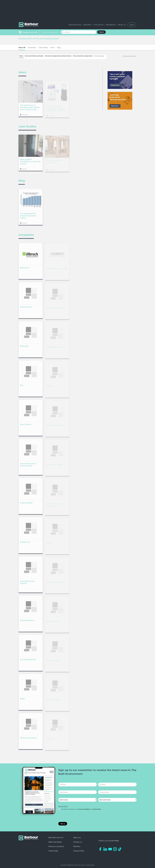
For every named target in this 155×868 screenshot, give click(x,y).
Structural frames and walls (34, 56)
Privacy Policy (63, 807)
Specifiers (87, 25)
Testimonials (53, 851)
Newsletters (111, 25)
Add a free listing (55, 842)
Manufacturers (75, 25)
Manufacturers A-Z (56, 838)
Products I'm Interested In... (50, 32)
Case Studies (43, 48)
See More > (115, 106)
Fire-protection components (83, 56)
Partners (77, 846)
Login (132, 25)
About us (77, 838)
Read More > (116, 85)
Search (101, 32)
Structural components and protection (58, 56)
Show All (22, 48)
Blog (59, 48)
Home (21, 56)
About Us (122, 25)
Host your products (56, 846)
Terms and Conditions (84, 809)
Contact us (78, 842)
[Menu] (28, 32)
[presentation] (73, 816)
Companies (32, 48)
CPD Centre (99, 25)
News (53, 48)
